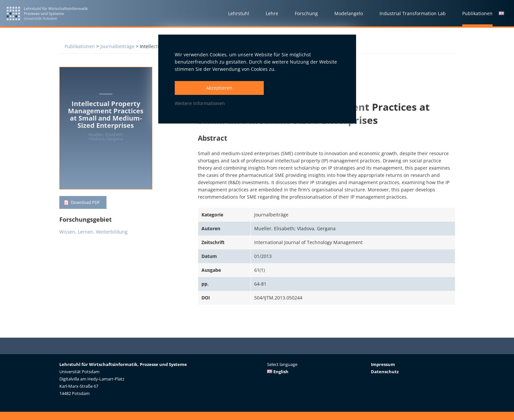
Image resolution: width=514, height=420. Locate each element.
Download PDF (87, 203)
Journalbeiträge (117, 46)
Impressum (383, 364)
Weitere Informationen (200, 103)
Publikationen (80, 46)
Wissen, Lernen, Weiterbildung (93, 233)
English (278, 372)
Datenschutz (385, 372)
